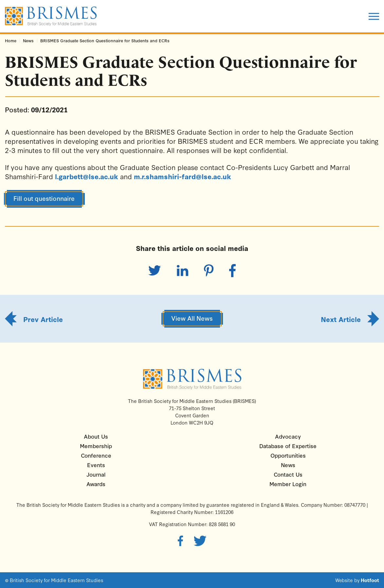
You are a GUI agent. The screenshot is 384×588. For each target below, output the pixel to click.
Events (96, 465)
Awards (96, 484)
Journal (96, 474)
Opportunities (288, 455)
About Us (96, 436)
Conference (96, 455)
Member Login (288, 484)
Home (11, 40)
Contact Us (288, 474)
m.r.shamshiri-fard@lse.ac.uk (183, 176)
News (28, 40)
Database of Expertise (288, 446)
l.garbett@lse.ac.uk (87, 176)
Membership (96, 446)
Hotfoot (370, 580)
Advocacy (288, 436)
